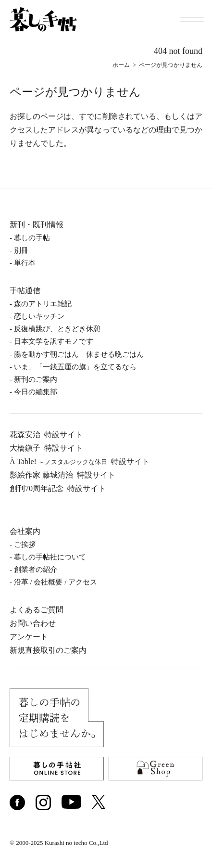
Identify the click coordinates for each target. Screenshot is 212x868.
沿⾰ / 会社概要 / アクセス (56, 582)
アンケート (29, 637)
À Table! (80, 461)
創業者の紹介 (36, 570)
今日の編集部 (36, 392)
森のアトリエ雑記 (43, 304)
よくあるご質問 (37, 610)
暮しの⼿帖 (32, 238)
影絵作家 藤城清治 (62, 475)
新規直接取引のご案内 (48, 650)
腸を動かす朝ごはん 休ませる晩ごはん (79, 354)
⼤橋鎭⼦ (46, 448)
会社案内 (25, 531)
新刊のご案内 (36, 379)
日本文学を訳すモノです (54, 341)
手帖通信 (25, 291)
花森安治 (46, 434)
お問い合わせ (33, 623)
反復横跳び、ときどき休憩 (57, 329)
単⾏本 (25, 263)
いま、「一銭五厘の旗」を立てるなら (75, 367)
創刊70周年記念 (58, 488)
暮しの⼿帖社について (50, 557)
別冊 (21, 250)
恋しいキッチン (39, 316)
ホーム (121, 65)
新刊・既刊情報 (37, 225)
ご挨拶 (25, 544)
